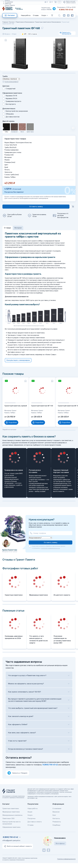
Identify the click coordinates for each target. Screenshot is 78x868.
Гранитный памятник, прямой (13, 412)
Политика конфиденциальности (66, 864)
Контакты (56, 823)
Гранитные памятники (11, 813)
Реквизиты (9, 7)
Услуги (30, 820)
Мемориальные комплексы (12, 820)
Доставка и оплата (35, 827)
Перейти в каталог (9, 434)
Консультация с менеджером (18, 367)
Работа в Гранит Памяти (10, 4)
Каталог (10, 15)
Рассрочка (31, 823)
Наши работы (26, 15)
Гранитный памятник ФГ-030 (61, 412)
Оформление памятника (11, 832)
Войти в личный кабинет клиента (69, 2)
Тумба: (5, 83)
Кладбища (56, 830)
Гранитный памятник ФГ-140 (37, 412)
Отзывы (8, 9)
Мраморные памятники (11, 817)
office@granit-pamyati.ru (11, 845)
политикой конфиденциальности (51, 553)
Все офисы (60, 848)
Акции (30, 817)
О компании (9, 2)
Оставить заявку (51, 547)
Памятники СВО (8, 823)
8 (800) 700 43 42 (66, 10)
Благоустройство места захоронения (11, 828)
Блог (54, 820)
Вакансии (56, 817)
